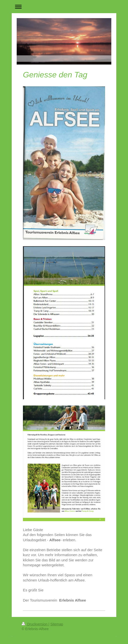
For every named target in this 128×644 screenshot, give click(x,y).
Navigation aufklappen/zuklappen (64, 7)
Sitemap (57, 624)
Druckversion (35, 624)
